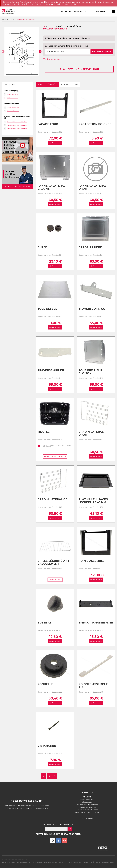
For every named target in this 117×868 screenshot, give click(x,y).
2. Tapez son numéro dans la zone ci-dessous (67, 46)
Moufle (44, 432)
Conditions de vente (23, 862)
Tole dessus (47, 309)
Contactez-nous (87, 819)
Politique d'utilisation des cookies (70, 862)
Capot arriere (90, 247)
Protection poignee (95, 124)
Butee (42, 247)
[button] (3, 52)
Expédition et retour (51, 862)
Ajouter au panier (55, 143)
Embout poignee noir (96, 623)
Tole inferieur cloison (90, 372)
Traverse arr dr (51, 370)
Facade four (48, 124)
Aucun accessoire (69, 84)
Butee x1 (44, 623)
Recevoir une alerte (55, 580)
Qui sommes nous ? (8, 862)
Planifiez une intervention (79, 69)
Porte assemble (92, 561)
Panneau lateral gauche (51, 187)
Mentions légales (37, 862)
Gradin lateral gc (52, 499)
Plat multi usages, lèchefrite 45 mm (93, 501)
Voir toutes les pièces (53, 59)
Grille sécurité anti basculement (54, 562)
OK (70, 829)
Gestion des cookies (108, 862)
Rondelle (45, 684)
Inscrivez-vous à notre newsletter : (59, 825)
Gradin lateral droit (91, 433)
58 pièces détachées (47, 84)
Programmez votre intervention (55, 457)
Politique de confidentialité (91, 862)
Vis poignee (47, 746)
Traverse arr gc (92, 309)
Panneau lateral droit (92, 187)
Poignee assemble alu (93, 686)
